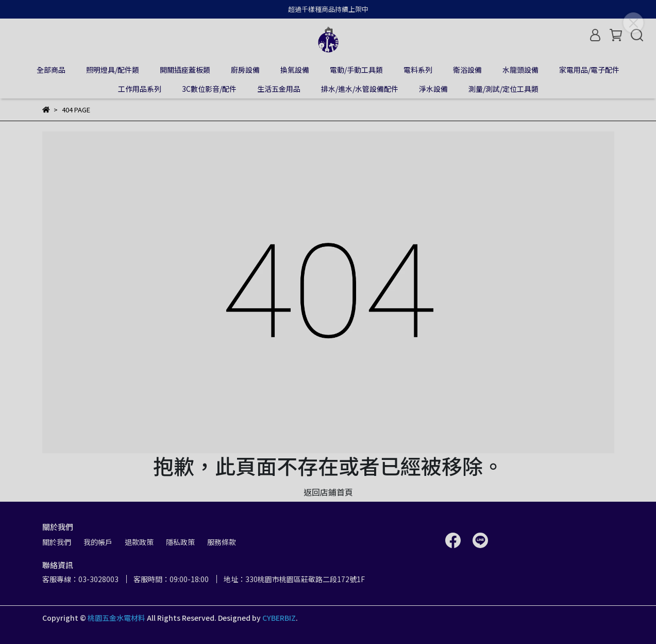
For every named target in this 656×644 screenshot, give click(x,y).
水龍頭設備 (520, 70)
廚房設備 (245, 70)
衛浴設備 (467, 70)
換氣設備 (295, 70)
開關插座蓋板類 (185, 70)
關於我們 (57, 542)
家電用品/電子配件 (589, 70)
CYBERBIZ (279, 618)
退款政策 (139, 542)
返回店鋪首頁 (328, 492)
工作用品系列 (140, 89)
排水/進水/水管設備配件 (360, 89)
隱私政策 (180, 542)
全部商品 (51, 70)
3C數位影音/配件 (209, 89)
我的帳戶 (98, 542)
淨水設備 (433, 89)
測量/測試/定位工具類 (503, 89)
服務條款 (222, 542)
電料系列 (418, 70)
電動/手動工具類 (356, 70)
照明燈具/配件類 (113, 70)
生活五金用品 (279, 89)
